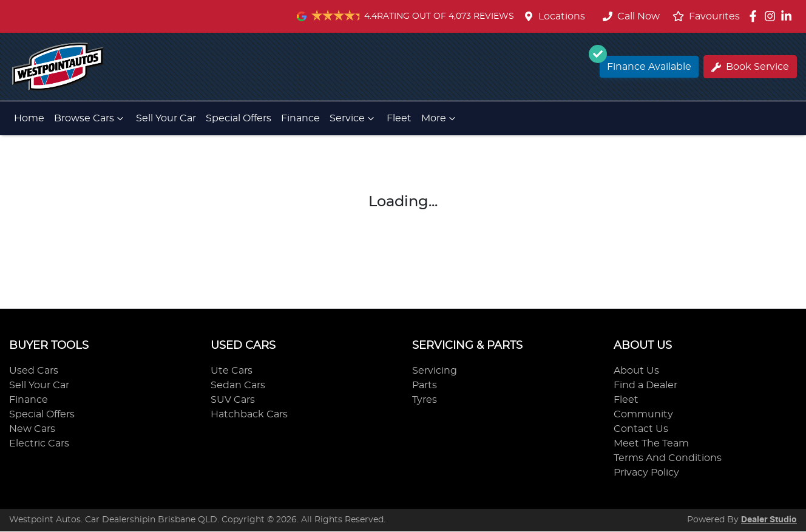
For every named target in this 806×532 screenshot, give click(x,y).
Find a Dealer (645, 385)
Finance (300, 118)
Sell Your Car (166, 118)
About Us (636, 371)
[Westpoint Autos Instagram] (772, 16)
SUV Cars (233, 400)
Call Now (631, 16)
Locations (562, 16)
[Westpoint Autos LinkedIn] (789, 16)
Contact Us (641, 429)
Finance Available (645, 64)
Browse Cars (90, 118)
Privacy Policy (646, 473)
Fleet (399, 118)
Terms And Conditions (668, 458)
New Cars (32, 429)
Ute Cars (232, 371)
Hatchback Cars (249, 414)
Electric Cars (39, 443)
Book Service (750, 67)
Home (29, 118)
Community (643, 414)
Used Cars (34, 371)
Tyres (425, 400)
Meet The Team (651, 443)
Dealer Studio (769, 520)
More (440, 118)
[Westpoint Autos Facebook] (755, 16)
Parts (425, 385)
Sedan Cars (238, 385)
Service (353, 118)
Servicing (435, 371)
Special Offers (239, 118)
